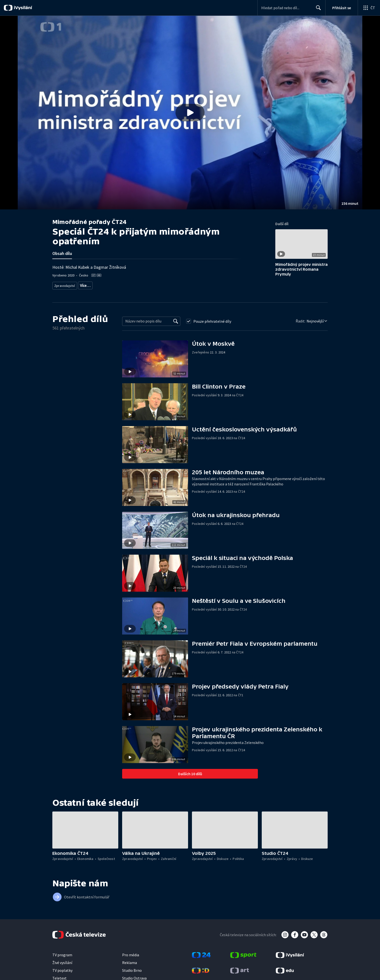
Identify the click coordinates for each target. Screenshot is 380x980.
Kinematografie (140, 285)
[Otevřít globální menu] (369, 8)
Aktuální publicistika (93, 285)
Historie (162, 285)
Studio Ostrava (134, 976)
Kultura (119, 285)
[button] (190, 113)
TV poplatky (62, 969)
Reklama (130, 961)
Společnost (225, 285)
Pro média (131, 953)
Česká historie (202, 285)
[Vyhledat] (176, 320)
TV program (62, 953)
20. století (180, 285)
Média (242, 285)
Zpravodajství (64, 285)
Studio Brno (132, 969)
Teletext (59, 976)
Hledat (317, 10)
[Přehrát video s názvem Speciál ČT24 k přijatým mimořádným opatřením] (190, 113)
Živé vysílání (62, 961)
